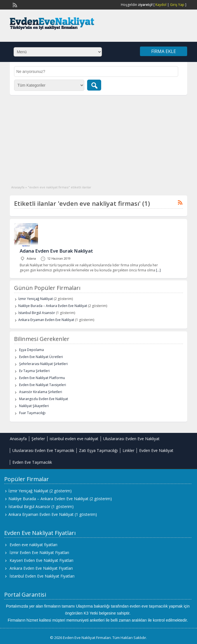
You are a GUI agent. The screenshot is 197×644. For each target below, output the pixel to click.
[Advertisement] (98, 137)
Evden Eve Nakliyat (156, 450)
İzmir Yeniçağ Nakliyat (36, 299)
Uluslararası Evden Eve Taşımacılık (43, 450)
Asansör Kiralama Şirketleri (41, 392)
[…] (158, 270)
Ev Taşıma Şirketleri (34, 371)
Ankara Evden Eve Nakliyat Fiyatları (41, 568)
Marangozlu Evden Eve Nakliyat (44, 399)
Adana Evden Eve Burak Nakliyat (56, 251)
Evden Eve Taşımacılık (32, 462)
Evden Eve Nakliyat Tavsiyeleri (43, 385)
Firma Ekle (164, 51)
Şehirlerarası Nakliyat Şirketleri (43, 364)
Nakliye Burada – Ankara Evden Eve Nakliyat (53, 306)
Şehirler (38, 439)
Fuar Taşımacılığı (32, 413)
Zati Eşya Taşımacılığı (98, 450)
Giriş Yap (177, 5)
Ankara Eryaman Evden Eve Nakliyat (46, 320)
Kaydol (161, 5)
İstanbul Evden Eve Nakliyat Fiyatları (42, 576)
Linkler (128, 450)
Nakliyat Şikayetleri (34, 406)
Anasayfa (18, 187)
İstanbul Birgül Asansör (37, 313)
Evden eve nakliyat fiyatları (33, 545)
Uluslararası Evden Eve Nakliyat (131, 439)
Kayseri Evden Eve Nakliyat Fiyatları (41, 560)
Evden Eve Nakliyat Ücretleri (41, 357)
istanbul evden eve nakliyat (74, 439)
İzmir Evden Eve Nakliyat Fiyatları (39, 552)
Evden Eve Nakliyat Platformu (42, 378)
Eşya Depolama (31, 350)
